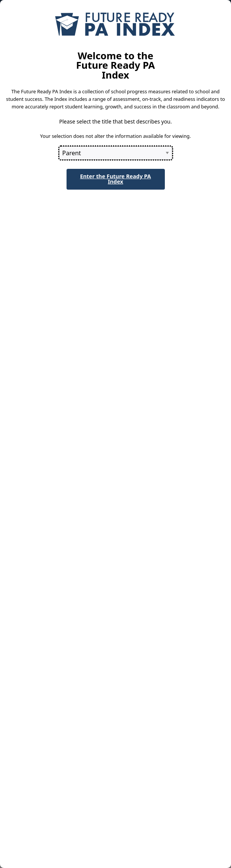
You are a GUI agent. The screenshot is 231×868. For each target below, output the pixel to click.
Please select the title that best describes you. (115, 121)
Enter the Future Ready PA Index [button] (116, 179)
